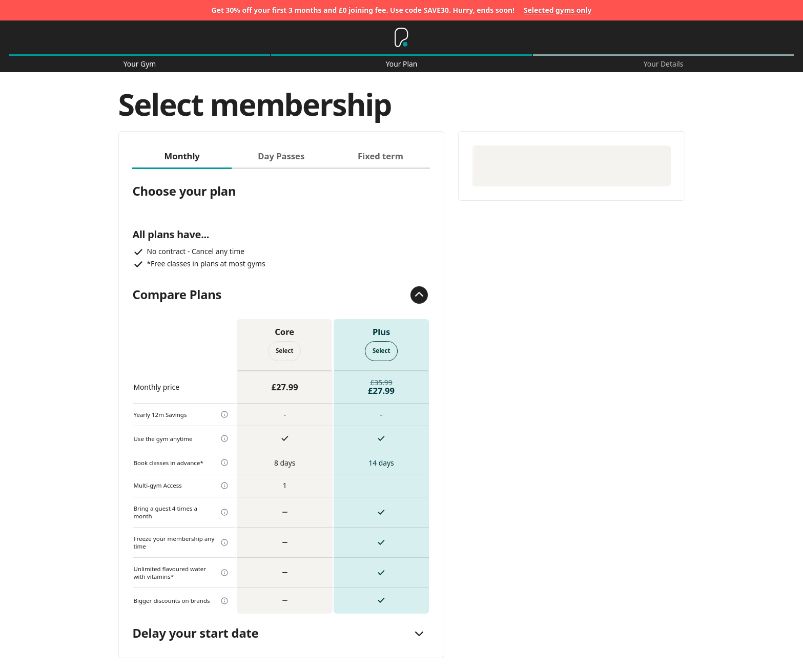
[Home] (401, 37)
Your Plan (402, 64)
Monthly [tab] (182, 156)
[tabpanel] (281, 391)
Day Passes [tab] (281, 156)
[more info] (224, 414)
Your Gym (140, 64)
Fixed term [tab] (380, 156)
